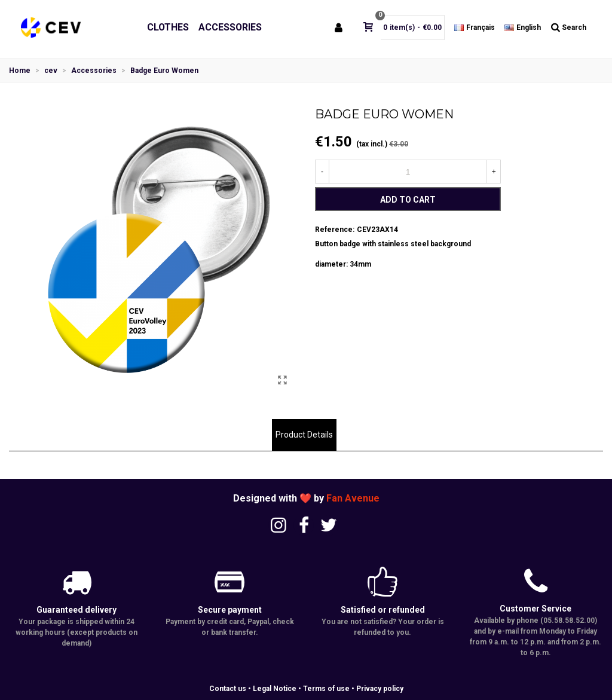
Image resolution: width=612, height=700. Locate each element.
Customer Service (535, 609)
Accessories (230, 27)
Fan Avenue (353, 498)
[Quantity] (408, 172)
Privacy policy (380, 689)
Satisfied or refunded (383, 610)
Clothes (168, 27)
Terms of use (326, 689)
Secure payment (230, 610)
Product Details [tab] (304, 435)
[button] (153, 391)
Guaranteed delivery (76, 610)
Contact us (228, 689)
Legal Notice (275, 689)
